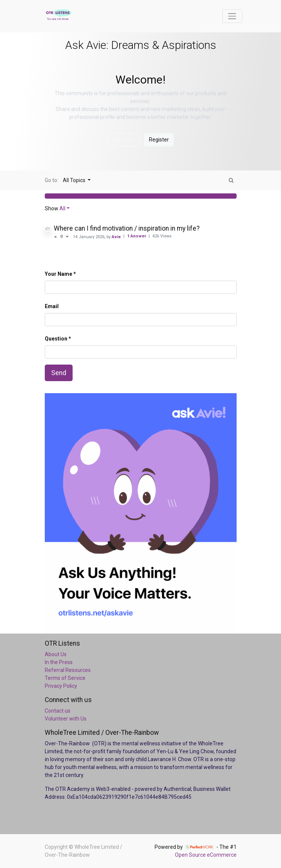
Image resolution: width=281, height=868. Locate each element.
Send (59, 373)
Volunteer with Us (66, 719)
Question (56, 339)
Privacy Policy (61, 686)
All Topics (75, 180)
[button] (141, 196)
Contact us (58, 711)
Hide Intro (124, 140)
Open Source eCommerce (206, 855)
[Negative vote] (67, 237)
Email (52, 306)
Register (159, 140)
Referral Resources (68, 670)
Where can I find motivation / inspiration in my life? (127, 228)
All (62, 208)
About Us (56, 654)
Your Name (58, 274)
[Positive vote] (57, 237)
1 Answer (137, 236)
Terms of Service (65, 678)
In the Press (59, 662)
